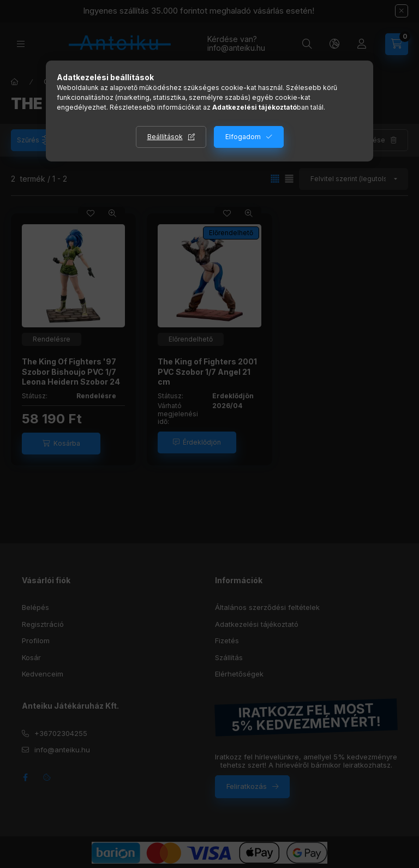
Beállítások (165, 137)
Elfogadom (243, 137)
